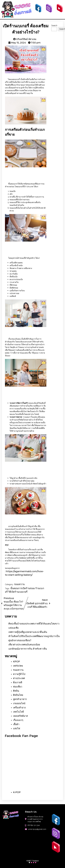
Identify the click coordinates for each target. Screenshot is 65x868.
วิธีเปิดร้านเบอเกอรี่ (18, 592)
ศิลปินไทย (18, 695)
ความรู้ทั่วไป (19, 674)
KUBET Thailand (33, 861)
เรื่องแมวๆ (18, 720)
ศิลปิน (16, 691)
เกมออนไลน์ (19, 703)
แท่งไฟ (17, 728)
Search (54, 25)
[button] (29, 862)
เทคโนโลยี (18, 711)
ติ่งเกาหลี (18, 682)
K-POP (17, 792)
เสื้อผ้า (16, 724)
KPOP (16, 661)
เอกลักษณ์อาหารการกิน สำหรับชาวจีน (28, 649)
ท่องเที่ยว (18, 686)
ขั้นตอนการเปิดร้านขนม (23, 588)
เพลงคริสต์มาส (20, 716)
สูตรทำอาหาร (20, 699)
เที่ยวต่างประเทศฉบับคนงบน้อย (24, 644)
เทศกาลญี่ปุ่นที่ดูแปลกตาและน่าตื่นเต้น (28, 632)
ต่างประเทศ (19, 678)
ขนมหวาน (19, 584)
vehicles (18, 665)
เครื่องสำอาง (19, 707)
